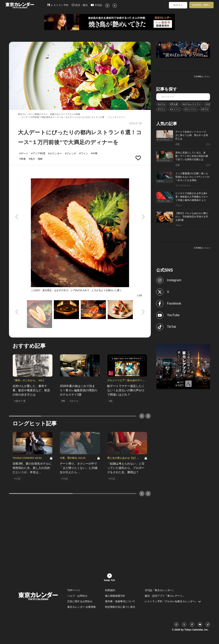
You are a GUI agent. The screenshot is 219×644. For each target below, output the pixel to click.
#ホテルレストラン (192, 104)
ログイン (178, 5)
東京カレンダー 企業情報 (81, 607)
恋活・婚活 (80, 5)
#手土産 (174, 104)
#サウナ (205, 109)
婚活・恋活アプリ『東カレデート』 (165, 596)
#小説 (208, 104)
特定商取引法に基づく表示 (120, 607)
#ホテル (162, 104)
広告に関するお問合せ (80, 601)
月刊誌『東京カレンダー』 (160, 590)
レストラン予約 (58, 5)
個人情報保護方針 (115, 596)
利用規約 (110, 590)
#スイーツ (175, 109)
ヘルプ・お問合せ (77, 596)
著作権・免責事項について (120, 601)
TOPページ (74, 590)
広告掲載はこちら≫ (202, 76)
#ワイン (162, 109)
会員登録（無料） (201, 5)
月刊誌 (96, 5)
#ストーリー (191, 109)
